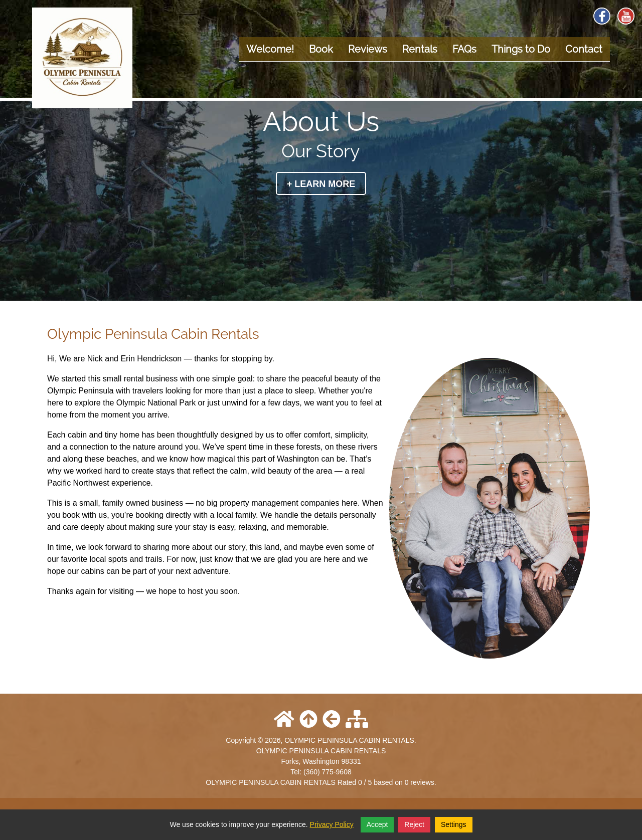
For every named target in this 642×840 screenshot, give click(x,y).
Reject (414, 824)
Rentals (420, 49)
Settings (454, 824)
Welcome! (270, 49)
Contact (584, 49)
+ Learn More (321, 184)
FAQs (464, 49)
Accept (377, 824)
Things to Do (521, 49)
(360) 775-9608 (328, 772)
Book (321, 49)
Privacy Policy (332, 824)
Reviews (368, 49)
